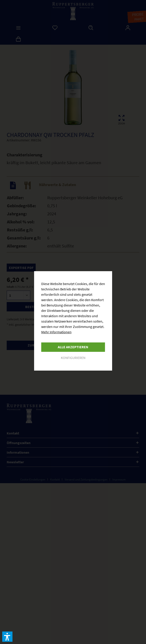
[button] (7, 637)
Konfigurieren (73, 358)
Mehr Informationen (56, 332)
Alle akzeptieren (73, 347)
